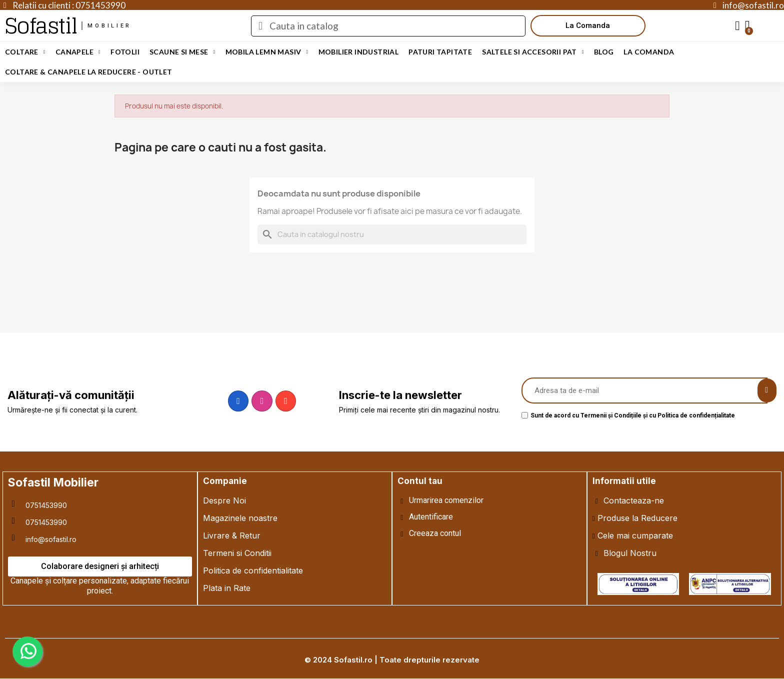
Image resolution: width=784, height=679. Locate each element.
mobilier (109, 26)
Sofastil (41, 26)
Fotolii (125, 52)
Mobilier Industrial (359, 52)
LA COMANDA (649, 52)
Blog (604, 52)
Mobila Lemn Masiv (267, 52)
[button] (588, 26)
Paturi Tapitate (440, 52)
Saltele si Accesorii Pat (533, 52)
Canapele (78, 52)
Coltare (25, 52)
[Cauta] (392, 234)
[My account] (737, 26)
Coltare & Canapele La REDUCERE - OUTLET (89, 72)
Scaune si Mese (182, 52)
